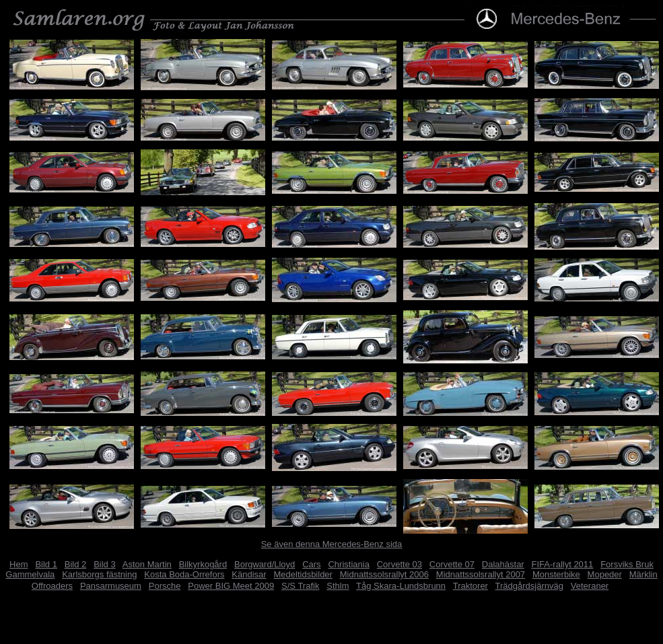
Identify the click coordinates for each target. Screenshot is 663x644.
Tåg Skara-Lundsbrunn (401, 586)
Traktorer (470, 586)
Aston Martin (147, 564)
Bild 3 (105, 564)
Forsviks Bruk (627, 564)
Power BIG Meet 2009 (231, 586)
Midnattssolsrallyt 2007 (481, 574)
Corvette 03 (399, 564)
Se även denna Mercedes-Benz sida (332, 544)
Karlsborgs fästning (99, 574)
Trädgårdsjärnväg (529, 586)
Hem (19, 564)
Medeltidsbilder (303, 574)
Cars (311, 564)
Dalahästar (503, 564)
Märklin (643, 574)
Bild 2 (76, 564)
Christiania (348, 564)
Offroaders (52, 586)
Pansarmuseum (111, 586)
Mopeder (605, 574)
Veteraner (590, 586)
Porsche (165, 586)
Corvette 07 (452, 564)
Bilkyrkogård (203, 564)
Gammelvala (30, 574)
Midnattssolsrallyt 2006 (384, 574)
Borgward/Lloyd (265, 564)
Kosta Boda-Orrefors (184, 574)
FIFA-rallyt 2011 (563, 564)
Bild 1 (46, 564)
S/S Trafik (300, 586)
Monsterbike (556, 574)
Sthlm (338, 586)
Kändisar (249, 574)
